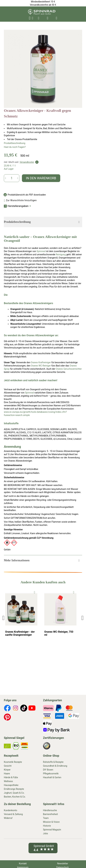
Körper (7, 770)
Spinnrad (41, 251)
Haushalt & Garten (52, 777)
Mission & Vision (51, 822)
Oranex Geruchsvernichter (69, 369)
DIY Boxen (48, 770)
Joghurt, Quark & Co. (14, 793)
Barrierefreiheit (50, 814)
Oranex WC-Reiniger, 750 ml (59, 633)
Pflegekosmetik (51, 774)
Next (82, 618)
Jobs (45, 833)
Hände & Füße (11, 777)
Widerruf (8, 818)
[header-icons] (38, 18)
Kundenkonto (10, 810)
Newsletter (63, 864)
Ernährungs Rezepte (14, 789)
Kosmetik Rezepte (13, 762)
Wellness (8, 781)
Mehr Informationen (17, 560)
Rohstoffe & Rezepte (53, 762)
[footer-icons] (7, 708)
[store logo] (42, 14)
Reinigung (61, 254)
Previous (4, 618)
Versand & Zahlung (13, 814)
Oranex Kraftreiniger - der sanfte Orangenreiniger (20, 633)
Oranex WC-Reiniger (41, 366)
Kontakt (23, 864)
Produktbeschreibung (15, 143)
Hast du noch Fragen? (15, 147)
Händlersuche (50, 810)
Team (46, 818)
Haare (7, 774)
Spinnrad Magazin (52, 830)
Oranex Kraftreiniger (41, 362)
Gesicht (8, 766)
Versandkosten (27, 162)
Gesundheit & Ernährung (55, 766)
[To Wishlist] (35, 592)
